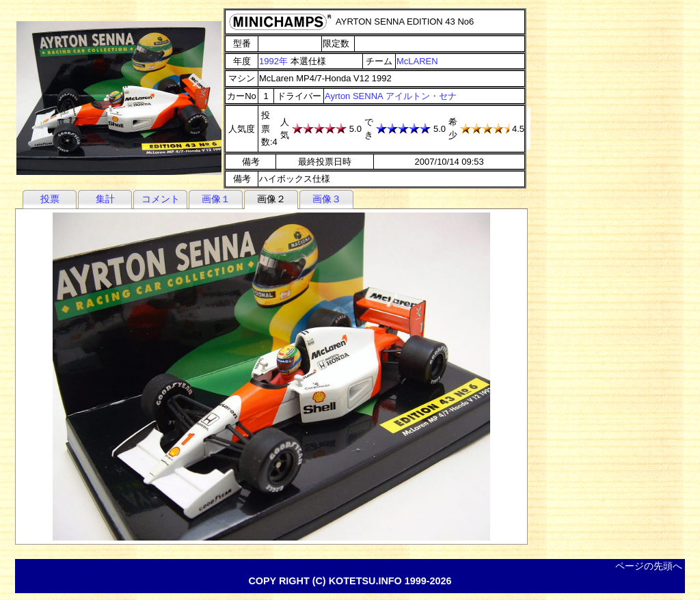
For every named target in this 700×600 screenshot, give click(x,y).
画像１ (216, 199)
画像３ (327, 199)
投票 (50, 199)
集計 (105, 199)
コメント (161, 199)
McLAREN (417, 61)
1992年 (273, 61)
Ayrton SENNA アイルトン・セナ (391, 96)
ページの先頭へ (649, 566)
